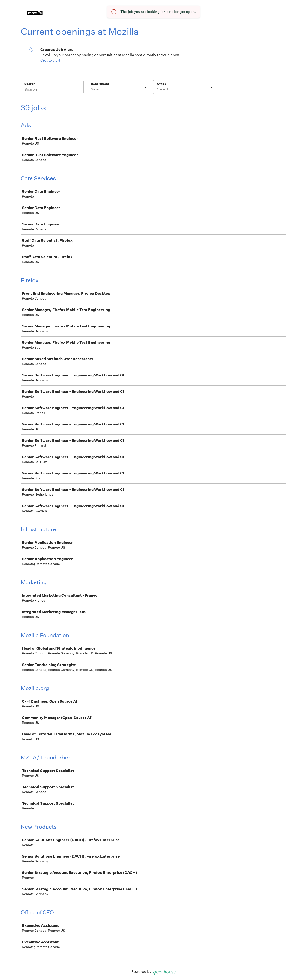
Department (100, 84)
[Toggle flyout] (145, 87)
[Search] (52, 90)
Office (162, 84)
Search (30, 84)
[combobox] (91, 89)
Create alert (50, 60)
